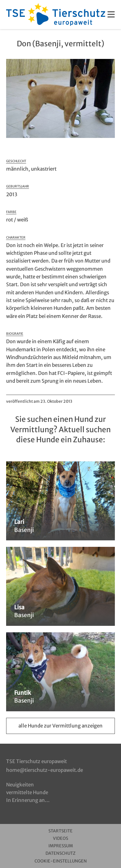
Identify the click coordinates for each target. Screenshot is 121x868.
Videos (60, 838)
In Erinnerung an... (28, 800)
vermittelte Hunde (27, 792)
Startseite (60, 831)
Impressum (61, 846)
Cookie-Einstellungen (61, 861)
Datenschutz (60, 853)
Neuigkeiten (20, 785)
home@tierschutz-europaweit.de (45, 770)
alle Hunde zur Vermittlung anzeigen (60, 726)
